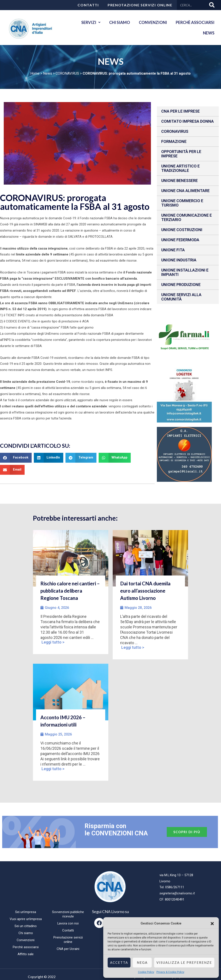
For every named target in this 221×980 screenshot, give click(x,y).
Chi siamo (120, 22)
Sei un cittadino (26, 926)
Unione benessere (179, 181)
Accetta (119, 962)
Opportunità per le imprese (181, 154)
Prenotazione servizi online (140, 5)
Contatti (88, 5)
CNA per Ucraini (68, 949)
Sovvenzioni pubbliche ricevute (68, 914)
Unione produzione (181, 285)
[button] (212, 924)
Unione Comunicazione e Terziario (187, 217)
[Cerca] (212, 5)
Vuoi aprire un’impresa (26, 919)
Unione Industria (179, 260)
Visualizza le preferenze (184, 962)
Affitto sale (26, 954)
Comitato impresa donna (187, 121)
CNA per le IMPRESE (180, 111)
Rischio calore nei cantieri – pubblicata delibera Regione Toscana (70, 591)
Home (35, 73)
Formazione (174, 141)
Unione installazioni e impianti (185, 272)
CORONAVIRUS (67, 73)
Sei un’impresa (26, 912)
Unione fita (173, 250)
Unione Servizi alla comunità (181, 297)
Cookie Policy (146, 972)
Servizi (91, 22)
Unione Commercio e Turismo (182, 203)
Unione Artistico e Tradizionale (180, 168)
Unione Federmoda (180, 240)
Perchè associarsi (195, 22)
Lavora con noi (68, 923)
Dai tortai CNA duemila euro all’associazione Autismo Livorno (145, 591)
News (209, 33)
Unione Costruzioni (182, 230)
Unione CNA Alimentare (185, 191)
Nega (142, 962)
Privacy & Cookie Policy (170, 972)
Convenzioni (153, 22)
